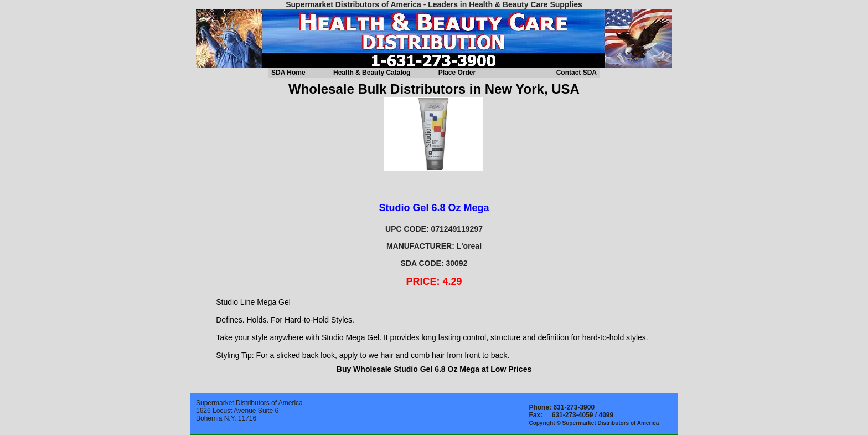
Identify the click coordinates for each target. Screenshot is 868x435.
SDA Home (288, 73)
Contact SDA (577, 73)
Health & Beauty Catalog (372, 73)
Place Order (457, 73)
